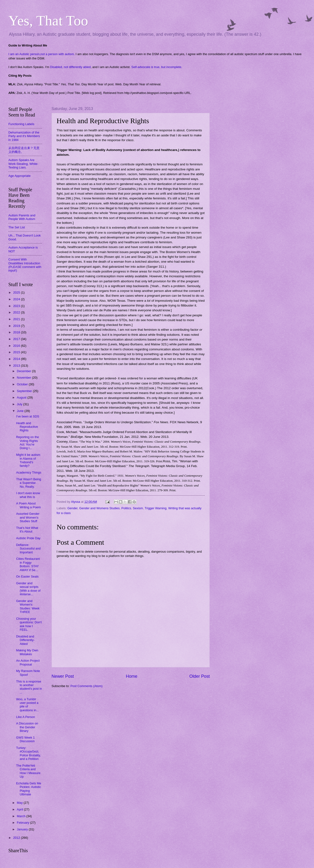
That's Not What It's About (27, 530)
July (20, 404)
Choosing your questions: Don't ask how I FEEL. (29, 624)
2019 (17, 326)
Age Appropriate (19, 176)
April (20, 809)
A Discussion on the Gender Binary (27, 727)
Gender (72, 508)
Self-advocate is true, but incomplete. (157, 67)
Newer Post (63, 676)
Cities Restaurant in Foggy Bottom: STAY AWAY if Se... (28, 564)
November (24, 378)
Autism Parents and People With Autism (22, 217)
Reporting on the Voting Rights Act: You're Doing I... (27, 443)
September (25, 391)
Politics (126, 508)
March (21, 816)
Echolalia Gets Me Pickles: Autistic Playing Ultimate (29, 789)
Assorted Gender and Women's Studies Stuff (28, 517)
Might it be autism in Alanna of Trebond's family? (28, 460)
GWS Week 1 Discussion (25, 739)
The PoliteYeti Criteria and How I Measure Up (28, 771)
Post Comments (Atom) (87, 686)
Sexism (138, 508)
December (24, 371)
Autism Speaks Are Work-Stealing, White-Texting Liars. (23, 164)
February (23, 823)
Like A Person (26, 717)
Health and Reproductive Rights (27, 427)
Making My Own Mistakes (27, 652)
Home (132, 676)
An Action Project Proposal (28, 662)
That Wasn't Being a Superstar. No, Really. (29, 483)
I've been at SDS (28, 416)
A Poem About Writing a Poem (28, 505)
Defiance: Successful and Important (28, 549)
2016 (17, 346)
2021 (17, 319)
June (21, 411)
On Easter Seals (27, 576)
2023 (17, 306)
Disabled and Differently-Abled (25, 640)
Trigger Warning (155, 508)
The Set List (17, 227)
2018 (17, 332)
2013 (17, 366)
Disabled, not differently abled (70, 67)
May (20, 803)
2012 (17, 838)
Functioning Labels (21, 124)
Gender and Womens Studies (100, 508)
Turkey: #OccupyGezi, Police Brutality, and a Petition (28, 753)
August (22, 397)
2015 (17, 352)
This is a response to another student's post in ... (29, 687)
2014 (17, 359)
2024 (17, 299)
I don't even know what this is (28, 495)
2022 (17, 312)
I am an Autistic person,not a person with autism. (42, 54)
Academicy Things (29, 472)
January (23, 829)
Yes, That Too (48, 21)
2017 (17, 339)
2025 (17, 292)
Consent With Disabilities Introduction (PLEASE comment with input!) (25, 265)
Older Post (200, 676)
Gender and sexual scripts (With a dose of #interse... (28, 589)
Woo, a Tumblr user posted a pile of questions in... (27, 705)
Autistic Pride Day (28, 538)
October (23, 384)
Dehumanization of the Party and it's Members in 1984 (24, 136)
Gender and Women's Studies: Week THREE (28, 606)
